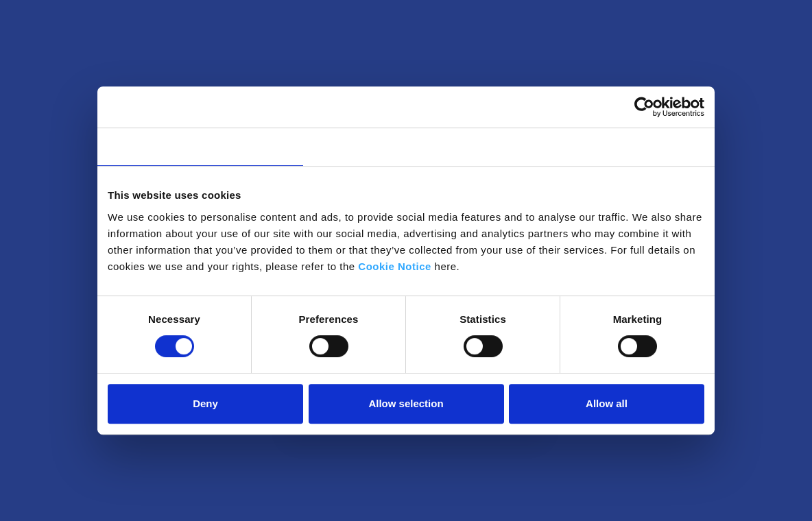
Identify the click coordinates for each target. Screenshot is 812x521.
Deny (205, 403)
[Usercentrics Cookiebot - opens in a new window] (644, 107)
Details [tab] (406, 146)
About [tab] (612, 146)
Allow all (607, 403)
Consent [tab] (201, 146)
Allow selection (406, 403)
